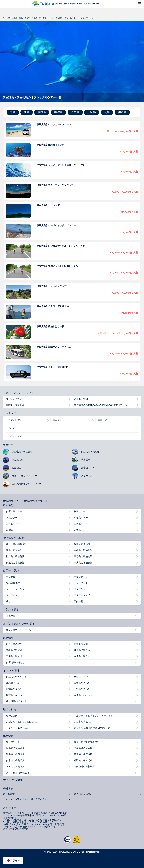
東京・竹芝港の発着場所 (87, 742)
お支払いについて (15, 399)
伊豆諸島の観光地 (15, 663)
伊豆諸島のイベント (16, 701)
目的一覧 (79, 602)
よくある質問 (81, 399)
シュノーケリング (15, 589)
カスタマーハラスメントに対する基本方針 (25, 799)
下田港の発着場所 (15, 767)
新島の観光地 (81, 644)
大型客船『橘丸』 (83, 722)
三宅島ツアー (81, 524)
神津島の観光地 (82, 650)
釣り (8, 602)
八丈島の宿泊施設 (83, 563)
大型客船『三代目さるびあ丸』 (22, 722)
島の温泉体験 (13, 583)
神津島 (58, 112)
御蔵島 (122, 112)
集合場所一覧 (13, 742)
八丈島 (75, 112)
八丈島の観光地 (82, 656)
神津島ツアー (13, 524)
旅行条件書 (9, 794)
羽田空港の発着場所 (84, 767)
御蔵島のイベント (15, 695)
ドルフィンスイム (83, 595)
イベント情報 (14, 420)
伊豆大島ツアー (14, 512)
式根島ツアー (81, 518)
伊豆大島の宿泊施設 (16, 544)
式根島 (42, 112)
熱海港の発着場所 (83, 754)
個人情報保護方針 (83, 794)
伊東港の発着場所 (15, 761)
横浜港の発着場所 (15, 748)
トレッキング (81, 583)
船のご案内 (12, 716)
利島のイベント (82, 677)
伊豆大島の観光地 (15, 644)
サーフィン (12, 595)
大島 (13, 112)
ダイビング (80, 589)
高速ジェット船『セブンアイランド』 (94, 716)
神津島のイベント (15, 689)
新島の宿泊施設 (14, 550)
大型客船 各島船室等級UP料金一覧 (92, 728)
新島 (27, 112)
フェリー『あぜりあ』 (18, 728)
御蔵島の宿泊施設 (15, 563)
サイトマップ (14, 436)
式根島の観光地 (14, 650)
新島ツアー (12, 518)
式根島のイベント (83, 683)
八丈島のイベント (83, 695)
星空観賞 (11, 577)
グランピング (81, 577)
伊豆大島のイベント (16, 677)
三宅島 (92, 112)
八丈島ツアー (81, 530)
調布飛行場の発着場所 (18, 773)
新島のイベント (14, 683)
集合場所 (57, 420)
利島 (107, 112)
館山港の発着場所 (15, 754)
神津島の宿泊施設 (15, 557)
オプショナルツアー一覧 (19, 630)
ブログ (11, 428)
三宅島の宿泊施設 (83, 557)
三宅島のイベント (83, 689)
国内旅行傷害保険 (15, 405)
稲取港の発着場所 (83, 761)
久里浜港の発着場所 (84, 748)
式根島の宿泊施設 (83, 550)
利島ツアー (80, 512)
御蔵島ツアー (13, 530)
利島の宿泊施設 (82, 544)
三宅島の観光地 (14, 656)
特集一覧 (102, 420)
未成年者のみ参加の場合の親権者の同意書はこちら (100, 405)
